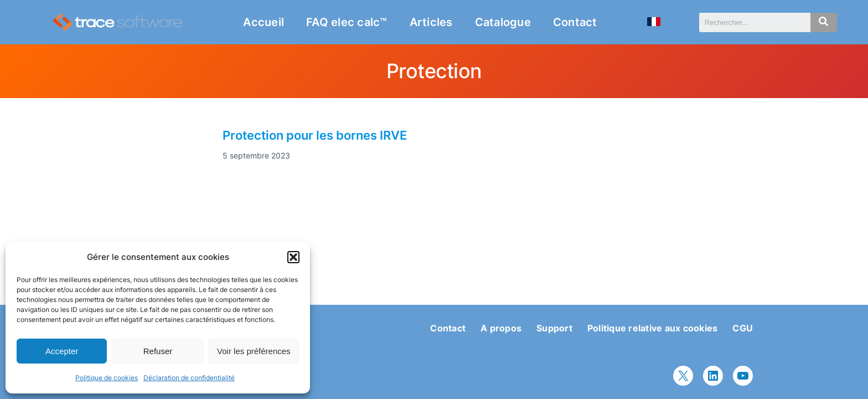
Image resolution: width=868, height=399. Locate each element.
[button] (293, 257)
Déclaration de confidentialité (189, 378)
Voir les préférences (254, 351)
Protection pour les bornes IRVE (315, 135)
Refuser (158, 351)
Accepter (62, 351)
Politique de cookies (107, 378)
